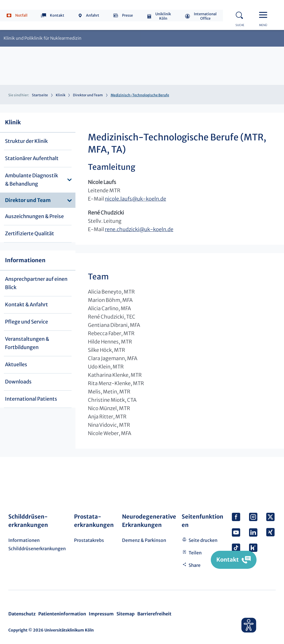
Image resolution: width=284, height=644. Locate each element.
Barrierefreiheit (154, 614)
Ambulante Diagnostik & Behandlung (31, 180)
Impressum (101, 614)
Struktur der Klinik (26, 141)
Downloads (18, 382)
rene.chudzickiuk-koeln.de (139, 229)
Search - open (241, 14)
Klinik (61, 95)
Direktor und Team (88, 95)
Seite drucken (203, 540)
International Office (205, 16)
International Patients (31, 399)
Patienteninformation (62, 614)
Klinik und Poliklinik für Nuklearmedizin (43, 38)
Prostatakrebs (89, 540)
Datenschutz (22, 614)
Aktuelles (16, 364)
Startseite (40, 95)
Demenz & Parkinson (144, 540)
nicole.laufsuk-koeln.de (135, 199)
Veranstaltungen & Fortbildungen (27, 343)
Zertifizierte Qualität (30, 233)
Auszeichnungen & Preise (34, 216)
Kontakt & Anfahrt (26, 305)
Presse (127, 15)
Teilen (195, 553)
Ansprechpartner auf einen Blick (36, 283)
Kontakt (57, 15)
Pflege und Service (26, 322)
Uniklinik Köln (163, 16)
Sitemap (125, 614)
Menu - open (265, 14)
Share (195, 565)
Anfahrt (93, 15)
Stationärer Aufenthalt (32, 158)
